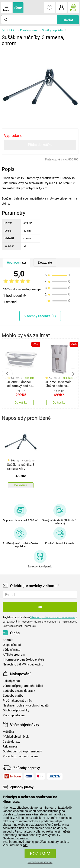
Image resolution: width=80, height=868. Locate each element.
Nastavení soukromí (16, 838)
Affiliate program (14, 655)
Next (73, 374)
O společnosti (12, 645)
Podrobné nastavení (40, 862)
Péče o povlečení (14, 715)
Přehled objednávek (16, 737)
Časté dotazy (12, 742)
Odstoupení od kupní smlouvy (22, 751)
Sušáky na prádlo (52, 30)
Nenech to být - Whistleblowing (23, 665)
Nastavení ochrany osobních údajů (26, 706)
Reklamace (10, 747)
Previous (7, 374)
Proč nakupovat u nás (17, 701)
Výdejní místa (12, 650)
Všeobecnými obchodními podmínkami (53, 617)
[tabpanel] (40, 87)
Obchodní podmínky (16, 710)
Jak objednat (11, 681)
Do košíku (21, 402)
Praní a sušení (29, 30)
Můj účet (8, 732)
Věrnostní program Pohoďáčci (23, 686)
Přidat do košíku (40, 145)
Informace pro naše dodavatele (23, 660)
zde (25, 845)
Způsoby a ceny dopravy (19, 691)
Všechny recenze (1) (40, 316)
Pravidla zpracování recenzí (21, 756)
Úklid (12, 30)
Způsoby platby (13, 696)
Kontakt (8, 640)
